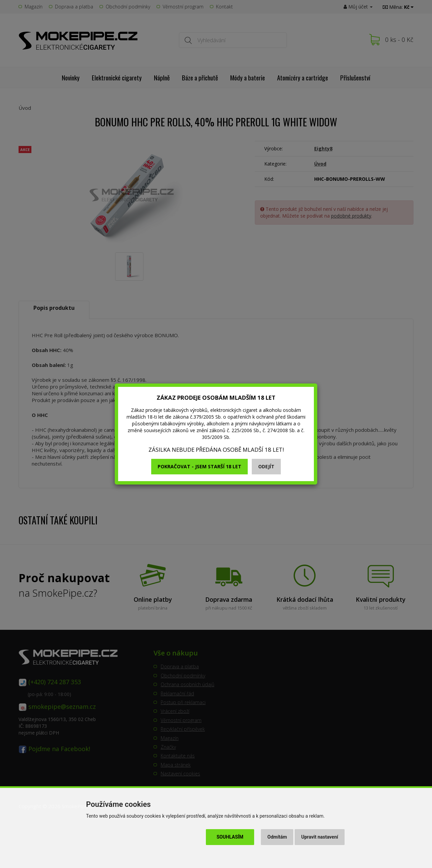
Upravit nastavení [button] (320, 837)
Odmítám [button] (277, 837)
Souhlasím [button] (230, 837)
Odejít (266, 466)
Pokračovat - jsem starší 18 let (199, 466)
